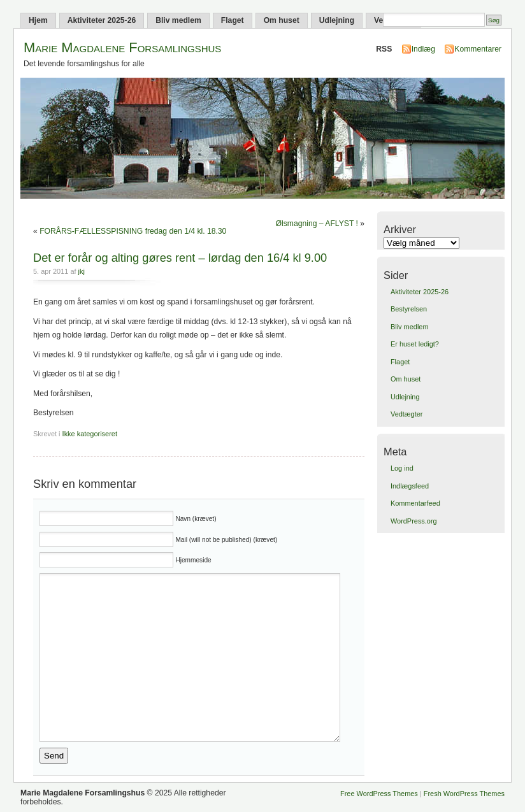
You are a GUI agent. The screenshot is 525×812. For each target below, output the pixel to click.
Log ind (402, 468)
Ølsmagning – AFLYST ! (317, 224)
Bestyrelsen (409, 309)
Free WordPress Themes (379, 794)
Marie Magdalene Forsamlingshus (122, 47)
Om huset (282, 20)
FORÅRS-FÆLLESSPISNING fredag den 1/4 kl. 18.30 (133, 231)
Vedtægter (406, 414)
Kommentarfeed (415, 503)
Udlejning (337, 20)
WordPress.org (414, 521)
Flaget (233, 20)
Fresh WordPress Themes (464, 794)
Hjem (38, 20)
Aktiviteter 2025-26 (102, 20)
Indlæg (423, 49)
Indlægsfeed (410, 486)
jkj (82, 271)
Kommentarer (478, 49)
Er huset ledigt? (415, 344)
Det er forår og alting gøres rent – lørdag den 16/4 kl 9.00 (180, 258)
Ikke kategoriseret (90, 434)
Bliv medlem (178, 20)
